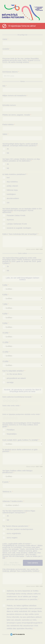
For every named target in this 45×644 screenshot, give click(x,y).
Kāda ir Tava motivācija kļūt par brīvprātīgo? (21, 234)
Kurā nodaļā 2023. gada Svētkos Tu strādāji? (21, 440)
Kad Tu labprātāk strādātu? (14, 371)
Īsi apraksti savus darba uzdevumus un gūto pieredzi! (20, 450)
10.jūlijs (6, 333)
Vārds (5, 39)
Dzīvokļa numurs (9, 105)
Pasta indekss (9, 124)
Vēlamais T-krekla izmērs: (13, 501)
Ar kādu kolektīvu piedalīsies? (15, 174)
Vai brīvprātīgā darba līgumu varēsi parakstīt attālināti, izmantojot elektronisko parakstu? (20, 145)
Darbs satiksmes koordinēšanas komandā (17, 397)
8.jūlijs (6, 314)
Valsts (5, 134)
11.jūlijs (6, 342)
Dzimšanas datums (11, 72)
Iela (4, 86)
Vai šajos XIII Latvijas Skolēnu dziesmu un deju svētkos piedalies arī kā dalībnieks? (21, 160)
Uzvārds (6, 49)
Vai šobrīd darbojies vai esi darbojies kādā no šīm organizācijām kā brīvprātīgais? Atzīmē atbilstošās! (22, 210)
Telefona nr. (8, 492)
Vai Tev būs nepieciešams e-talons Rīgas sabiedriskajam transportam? (19, 512)
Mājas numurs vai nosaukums (15, 95)
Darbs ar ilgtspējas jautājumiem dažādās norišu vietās (22, 414)
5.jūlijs (6, 285)
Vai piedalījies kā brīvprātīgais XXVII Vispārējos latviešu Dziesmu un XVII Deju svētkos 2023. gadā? (21, 425)
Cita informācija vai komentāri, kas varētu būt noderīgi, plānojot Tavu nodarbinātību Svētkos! (21, 570)
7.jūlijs (6, 304)
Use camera (33, 563)
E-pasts (6, 482)
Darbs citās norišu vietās (11, 406)
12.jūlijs (6, 352)
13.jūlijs (6, 361)
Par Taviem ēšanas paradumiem (16, 526)
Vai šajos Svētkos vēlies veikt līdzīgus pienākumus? (17, 471)
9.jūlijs (6, 323)
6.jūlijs (6, 294)
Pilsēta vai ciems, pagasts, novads (17, 115)
